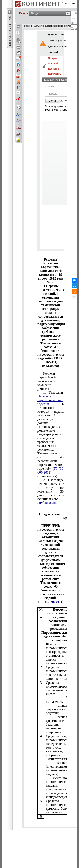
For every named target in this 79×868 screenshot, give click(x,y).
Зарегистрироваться (57, 106)
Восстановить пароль (57, 110)
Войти (52, 101)
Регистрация (68, 3)
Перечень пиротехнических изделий (50, 400)
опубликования (48, 503)
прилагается (51, 434)
